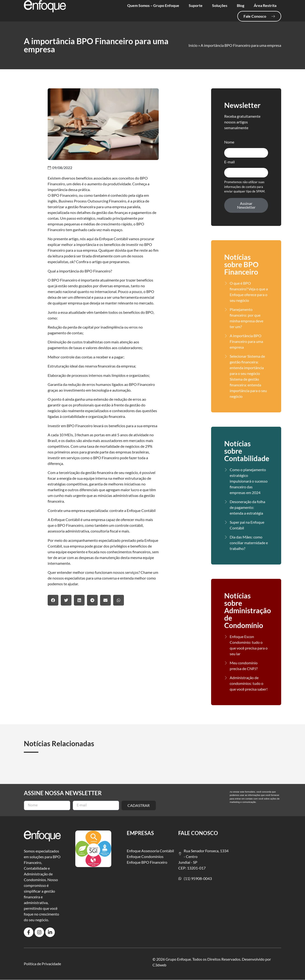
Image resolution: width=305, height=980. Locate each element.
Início (193, 45)
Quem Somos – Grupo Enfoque (153, 5)
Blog (241, 5)
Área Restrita (265, 5)
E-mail (229, 162)
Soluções (220, 5)
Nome (229, 142)
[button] (53, 600)
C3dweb (159, 965)
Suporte (196, 5)
